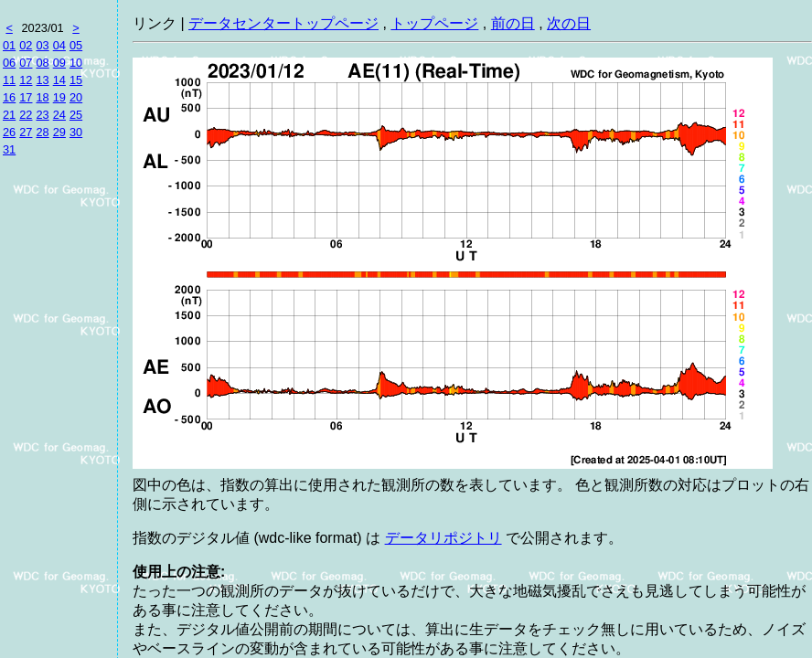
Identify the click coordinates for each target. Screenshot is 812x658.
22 (26, 115)
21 (9, 115)
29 (59, 132)
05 (76, 45)
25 (76, 115)
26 (9, 132)
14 (59, 80)
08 (42, 63)
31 (9, 149)
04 (59, 45)
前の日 (513, 23)
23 (42, 115)
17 (26, 97)
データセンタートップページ (283, 23)
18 (42, 97)
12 (26, 80)
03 (42, 45)
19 (59, 97)
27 (26, 132)
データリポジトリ (443, 538)
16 (9, 97)
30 (76, 132)
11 (9, 80)
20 (76, 97)
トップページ (434, 23)
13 (42, 80)
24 (59, 115)
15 (76, 80)
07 (26, 63)
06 (9, 63)
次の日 (569, 23)
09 (59, 63)
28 (42, 132)
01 (9, 45)
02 (26, 45)
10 (76, 63)
